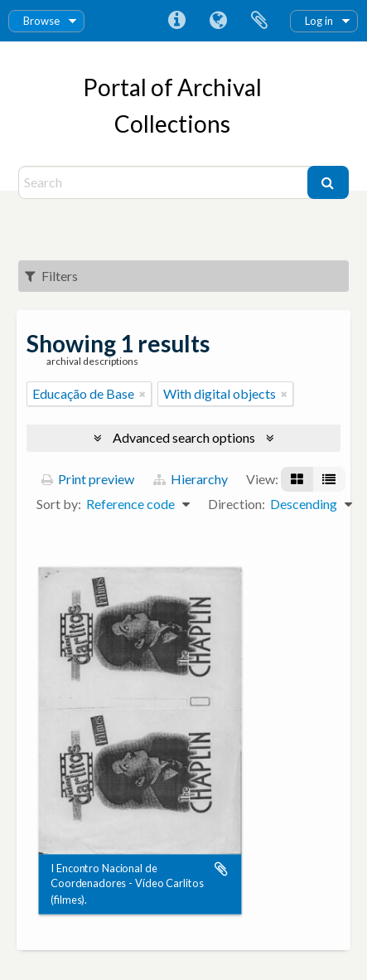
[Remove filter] (142, 394)
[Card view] (297, 479)
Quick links (176, 21)
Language (218, 21)
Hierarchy (191, 479)
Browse (41, 21)
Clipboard (259, 21)
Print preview (88, 479)
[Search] (165, 182)
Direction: (237, 504)
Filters (51, 276)
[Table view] (329, 479)
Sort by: (59, 504)
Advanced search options (184, 437)
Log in (319, 21)
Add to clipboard (221, 869)
